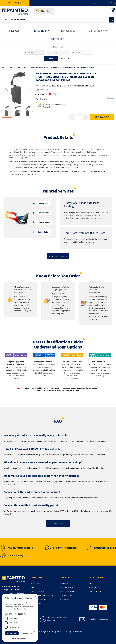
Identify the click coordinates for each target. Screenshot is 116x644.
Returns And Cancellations (42, 595)
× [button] (35, 596)
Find (51, 59)
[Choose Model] (82, 52)
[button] (6, 88)
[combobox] (58, 20)
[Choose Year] (34, 52)
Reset (63, 59)
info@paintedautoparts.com (98, 619)
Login (92, 583)
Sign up (109, 3)
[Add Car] (44, 11)
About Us (35, 583)
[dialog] (20, 618)
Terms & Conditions (39, 599)
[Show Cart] (112, 11)
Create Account (96, 587)
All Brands (64, 599)
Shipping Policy (38, 591)
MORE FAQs (58, 523)
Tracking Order (66, 595)
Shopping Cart (95, 591)
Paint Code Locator (68, 591)
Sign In (96, 3)
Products (64, 583)
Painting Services (58, 256)
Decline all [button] (28, 633)
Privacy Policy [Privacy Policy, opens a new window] (22, 609)
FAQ (33, 587)
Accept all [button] (12, 633)
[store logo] (15, 12)
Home (4, 67)
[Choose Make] (58, 52)
